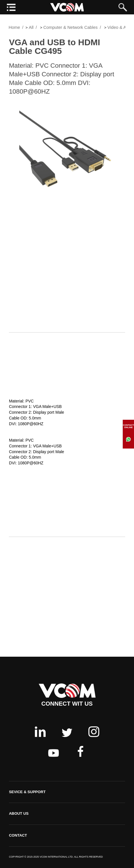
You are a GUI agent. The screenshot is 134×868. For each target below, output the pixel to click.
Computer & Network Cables (70, 28)
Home (14, 28)
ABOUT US (19, 813)
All (31, 28)
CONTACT (18, 835)
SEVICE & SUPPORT (27, 792)
